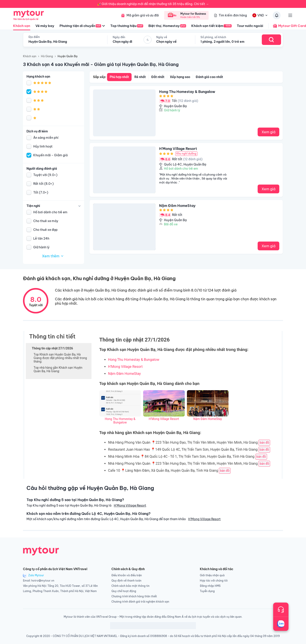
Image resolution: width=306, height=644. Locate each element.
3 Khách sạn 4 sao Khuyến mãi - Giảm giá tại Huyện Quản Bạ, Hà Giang (101, 64)
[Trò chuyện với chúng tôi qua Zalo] (281, 624)
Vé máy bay (45, 26)
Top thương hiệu (127, 26)
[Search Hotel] (271, 40)
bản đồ (264, 443)
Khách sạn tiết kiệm (211, 26)
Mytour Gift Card (287, 26)
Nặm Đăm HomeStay (125, 374)
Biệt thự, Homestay (167, 26)
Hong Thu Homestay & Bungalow (134, 360)
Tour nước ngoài (250, 26)
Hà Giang (47, 56)
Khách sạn (22, 27)
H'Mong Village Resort (125, 367)
